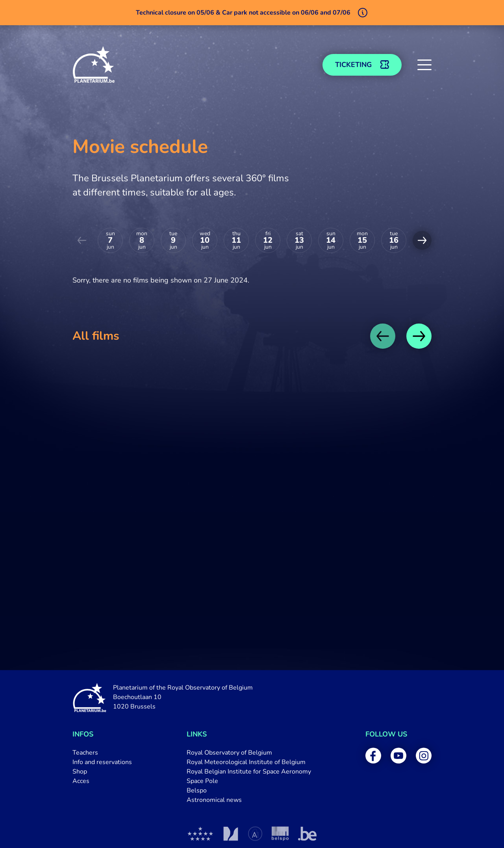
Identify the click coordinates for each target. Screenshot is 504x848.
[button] (424, 65)
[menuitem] (102, 753)
